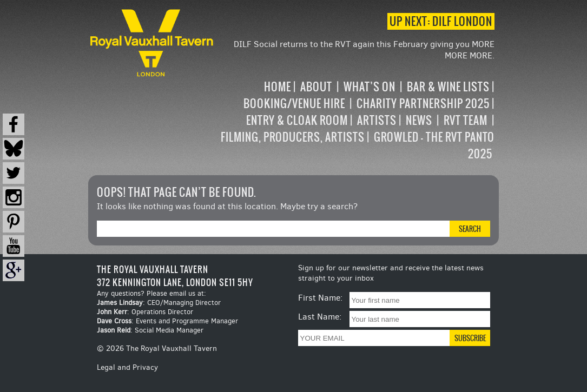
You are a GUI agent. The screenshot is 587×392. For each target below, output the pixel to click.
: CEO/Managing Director (159, 303)
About (316, 87)
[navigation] (355, 120)
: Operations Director (145, 312)
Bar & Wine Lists (448, 87)
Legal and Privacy (127, 367)
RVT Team (466, 120)
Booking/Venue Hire (294, 104)
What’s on (370, 87)
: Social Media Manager (150, 330)
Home (278, 87)
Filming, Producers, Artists (293, 137)
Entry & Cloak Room (297, 120)
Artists (377, 120)
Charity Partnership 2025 (423, 104)
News (419, 120)
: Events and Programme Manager (167, 321)
